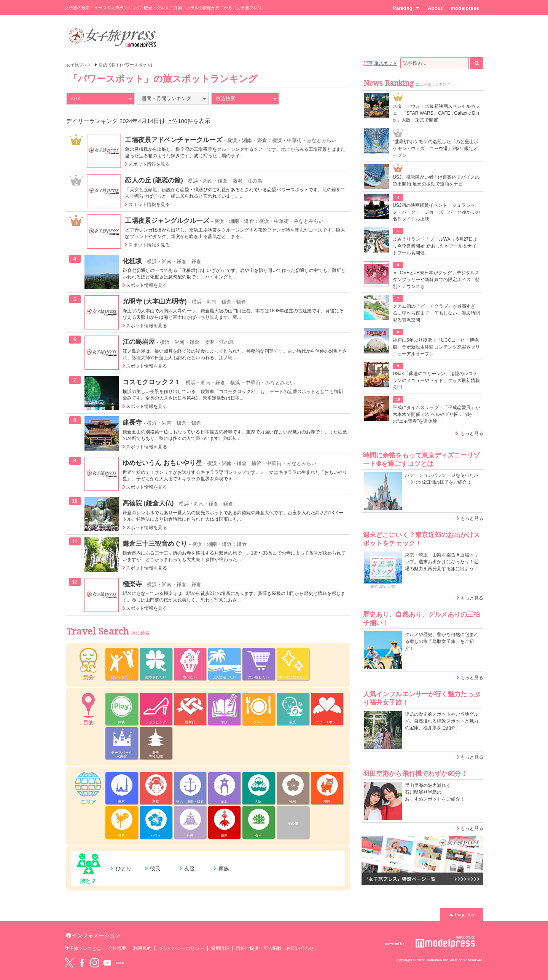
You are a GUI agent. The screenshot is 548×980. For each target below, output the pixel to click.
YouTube (107, 963)
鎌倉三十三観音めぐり (155, 544)
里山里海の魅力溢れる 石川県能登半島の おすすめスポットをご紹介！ (435, 792)
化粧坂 (132, 261)
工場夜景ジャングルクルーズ (167, 221)
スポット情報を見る (149, 164)
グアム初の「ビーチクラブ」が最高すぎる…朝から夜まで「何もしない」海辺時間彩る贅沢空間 (436, 313)
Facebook (82, 963)
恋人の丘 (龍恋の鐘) (154, 180)
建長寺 (132, 422)
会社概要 (117, 948)
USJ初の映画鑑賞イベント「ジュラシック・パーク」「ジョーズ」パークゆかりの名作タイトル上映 (436, 212)
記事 (368, 63)
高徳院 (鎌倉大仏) (148, 503)
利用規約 (142, 948)
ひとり (124, 868)
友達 (190, 868)
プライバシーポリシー (181, 948)
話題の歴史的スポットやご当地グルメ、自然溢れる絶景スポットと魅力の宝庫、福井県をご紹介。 (442, 721)
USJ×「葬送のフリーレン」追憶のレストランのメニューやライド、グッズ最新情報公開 (436, 380)
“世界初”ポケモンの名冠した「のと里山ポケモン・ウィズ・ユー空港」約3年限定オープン (436, 149)
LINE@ (120, 963)
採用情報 (220, 948)
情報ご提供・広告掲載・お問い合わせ (275, 948)
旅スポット (386, 63)
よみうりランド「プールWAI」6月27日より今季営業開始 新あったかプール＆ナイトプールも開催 (435, 246)
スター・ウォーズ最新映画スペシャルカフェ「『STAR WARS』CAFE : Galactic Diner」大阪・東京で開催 (436, 113)
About (435, 8)
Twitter (69, 963)
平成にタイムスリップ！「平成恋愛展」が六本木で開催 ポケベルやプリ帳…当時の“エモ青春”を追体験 (436, 414)
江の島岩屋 (139, 342)
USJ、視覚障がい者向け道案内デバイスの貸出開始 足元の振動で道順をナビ (436, 181)
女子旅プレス (79, 65)
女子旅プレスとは (83, 948)
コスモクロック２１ (152, 382)
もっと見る (472, 433)
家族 (224, 868)
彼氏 (155, 868)
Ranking (406, 8)
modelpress (465, 8)
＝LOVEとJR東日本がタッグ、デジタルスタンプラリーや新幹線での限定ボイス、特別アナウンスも (436, 280)
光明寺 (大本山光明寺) (155, 301)
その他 (293, 823)
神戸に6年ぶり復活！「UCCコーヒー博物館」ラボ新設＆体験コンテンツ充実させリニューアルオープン (436, 347)
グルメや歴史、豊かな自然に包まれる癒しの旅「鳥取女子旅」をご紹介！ (442, 641)
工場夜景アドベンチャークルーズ (174, 140)
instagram (95, 963)
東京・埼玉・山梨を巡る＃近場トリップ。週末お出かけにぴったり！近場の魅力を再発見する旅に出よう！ (442, 562)
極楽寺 (132, 584)
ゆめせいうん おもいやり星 (162, 463)
